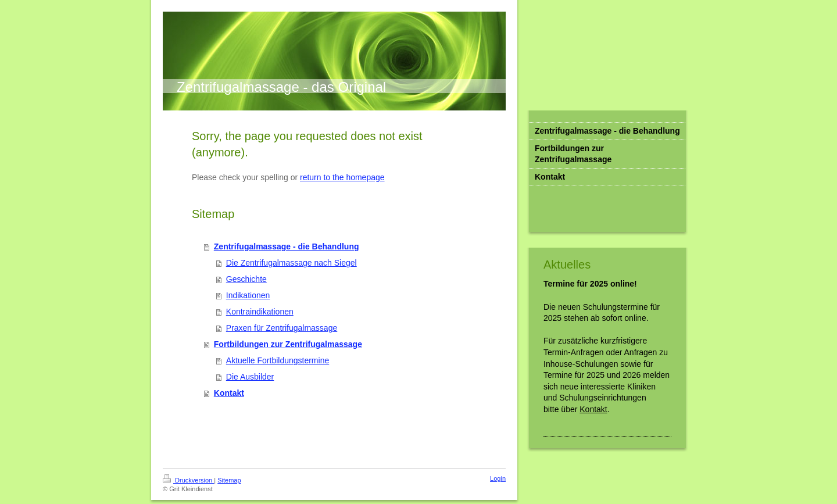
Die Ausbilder (250, 377)
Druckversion (188, 480)
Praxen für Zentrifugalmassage (282, 328)
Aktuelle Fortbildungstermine (278, 360)
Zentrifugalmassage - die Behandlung (287, 246)
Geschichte (246, 279)
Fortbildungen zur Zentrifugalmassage (288, 344)
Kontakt (229, 393)
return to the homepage (342, 177)
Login (498, 478)
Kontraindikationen (260, 312)
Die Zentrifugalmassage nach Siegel (291, 263)
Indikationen (248, 295)
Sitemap (229, 480)
